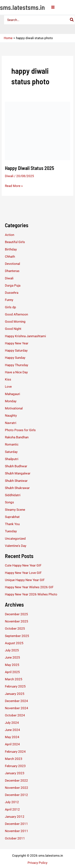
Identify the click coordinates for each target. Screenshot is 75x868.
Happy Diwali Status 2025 (29, 168)
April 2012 (12, 809)
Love (8, 387)
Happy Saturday (16, 350)
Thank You (12, 524)
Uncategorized (15, 539)
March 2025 (14, 679)
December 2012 (16, 795)
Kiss (8, 379)
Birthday (11, 249)
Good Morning (15, 322)
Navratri (11, 423)
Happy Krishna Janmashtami (25, 336)
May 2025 (12, 665)
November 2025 (17, 621)
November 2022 (17, 788)
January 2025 (15, 694)
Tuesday (11, 531)
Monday (11, 401)
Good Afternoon (16, 314)
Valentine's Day (16, 546)
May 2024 (12, 737)
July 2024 (12, 723)
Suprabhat (12, 517)
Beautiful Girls (15, 242)
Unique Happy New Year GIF (25, 580)
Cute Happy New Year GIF (23, 565)
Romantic (12, 444)
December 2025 (16, 614)
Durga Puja (13, 285)
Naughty (11, 415)
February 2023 (15, 766)
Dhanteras (12, 271)
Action (10, 235)
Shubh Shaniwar (16, 481)
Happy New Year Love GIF (23, 573)
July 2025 (12, 650)
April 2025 (12, 672)
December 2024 (16, 701)
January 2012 (15, 817)
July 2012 (12, 802)
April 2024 (12, 744)
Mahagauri (12, 394)
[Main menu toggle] (53, 7)
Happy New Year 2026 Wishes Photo (31, 594)
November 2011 (17, 831)
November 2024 (17, 708)
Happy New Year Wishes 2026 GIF (29, 587)
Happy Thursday (17, 365)
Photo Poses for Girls (20, 430)
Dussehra (12, 293)
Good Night (13, 329)
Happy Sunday (15, 358)
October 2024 (15, 715)
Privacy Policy (37, 863)
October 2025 (15, 629)
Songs (9, 502)
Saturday (11, 452)
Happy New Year (17, 343)
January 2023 (15, 773)
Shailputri (12, 459)
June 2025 (12, 657)
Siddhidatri (13, 495)
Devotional (12, 264)
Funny (9, 300)
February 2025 (15, 686)
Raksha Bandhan (17, 437)
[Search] (72, 20)
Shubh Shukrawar (17, 488)
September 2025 (17, 636)
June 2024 (12, 730)
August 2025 (14, 643)
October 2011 (15, 838)
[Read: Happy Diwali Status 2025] (37, 131)
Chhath (10, 257)
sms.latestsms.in (22, 7)
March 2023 (14, 759)
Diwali (9, 176)
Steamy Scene (15, 510)
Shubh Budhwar (16, 466)
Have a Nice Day (16, 372)
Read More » (14, 186)
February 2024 (15, 752)
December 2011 (16, 824)
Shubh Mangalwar (18, 473)
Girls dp (10, 307)
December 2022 (16, 780)
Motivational (14, 408)
